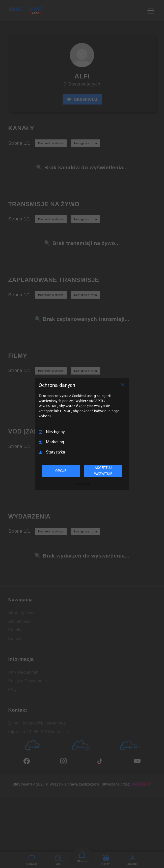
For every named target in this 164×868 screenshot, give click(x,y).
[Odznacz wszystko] (123, 385)
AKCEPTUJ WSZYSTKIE (103, 471)
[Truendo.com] (82, 484)
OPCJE (61, 471)
